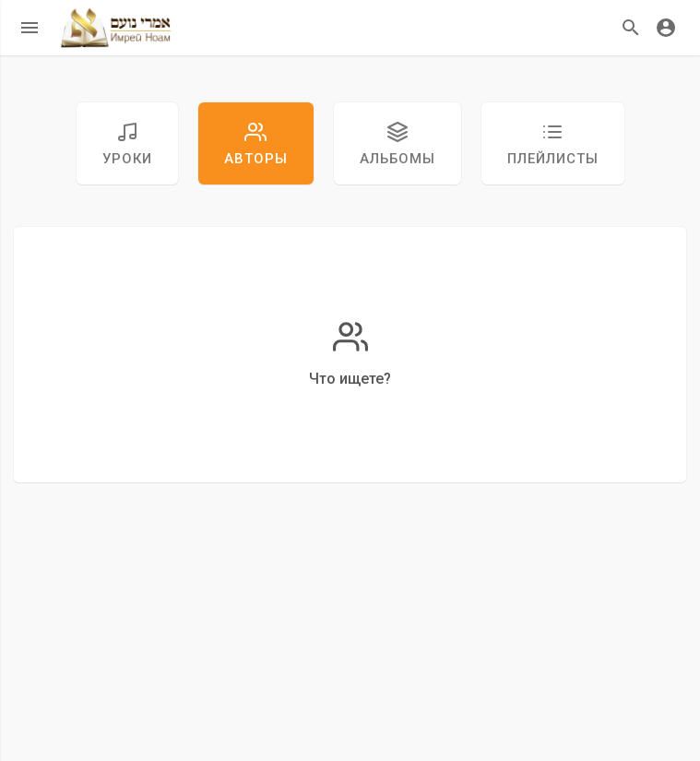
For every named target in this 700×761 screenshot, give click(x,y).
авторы (256, 144)
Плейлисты (553, 144)
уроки (127, 144)
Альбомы (397, 144)
